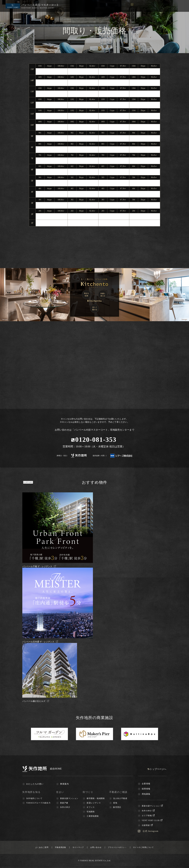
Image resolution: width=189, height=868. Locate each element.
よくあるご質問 (31, 848)
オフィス (91, 807)
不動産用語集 (54, 848)
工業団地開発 (93, 816)
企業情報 (146, 784)
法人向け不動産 (120, 799)
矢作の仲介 (65, 807)
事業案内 (64, 784)
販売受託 (117, 807)
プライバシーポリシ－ (123, 848)
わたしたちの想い (35, 784)
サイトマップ (75, 848)
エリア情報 (148, 816)
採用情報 (146, 789)
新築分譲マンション (69, 799)
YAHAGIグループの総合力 (38, 803)
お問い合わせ (97, 848)
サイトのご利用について (154, 848)
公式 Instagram (151, 831)
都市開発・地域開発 (96, 799)
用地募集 (146, 794)
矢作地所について (34, 799)
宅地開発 (91, 812)
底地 (115, 803)
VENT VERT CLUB (152, 821)
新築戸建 (64, 803)
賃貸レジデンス (94, 803)
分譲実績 (147, 826)
